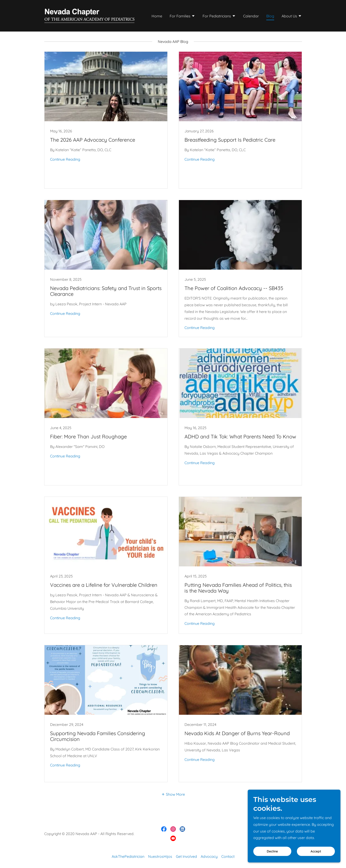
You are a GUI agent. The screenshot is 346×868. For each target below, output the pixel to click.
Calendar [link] (251, 16)
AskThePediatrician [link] (128, 856)
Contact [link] (228, 856)
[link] (89, 15)
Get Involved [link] (186, 856)
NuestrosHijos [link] (160, 856)
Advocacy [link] (209, 856)
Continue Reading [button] (65, 159)
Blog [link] (270, 16)
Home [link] (157, 16)
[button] (182, 16)
